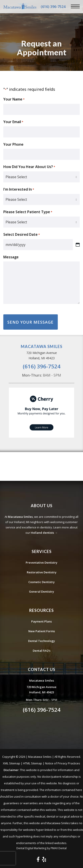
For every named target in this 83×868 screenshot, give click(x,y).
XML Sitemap (12, 763)
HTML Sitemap (33, 763)
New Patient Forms (42, 631)
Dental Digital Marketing (31, 848)
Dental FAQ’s (42, 651)
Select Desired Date (22, 235)
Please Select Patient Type (28, 212)
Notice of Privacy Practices (63, 763)
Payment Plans (41, 621)
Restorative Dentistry (42, 572)
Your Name (14, 99)
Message (11, 257)
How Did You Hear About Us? (29, 167)
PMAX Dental (59, 848)
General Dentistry (41, 592)
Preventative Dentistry (41, 563)
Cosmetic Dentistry (41, 582)
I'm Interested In (19, 189)
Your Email (13, 122)
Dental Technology (41, 641)
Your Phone (13, 144)
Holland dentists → (44, 533)
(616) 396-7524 (53, 7)
